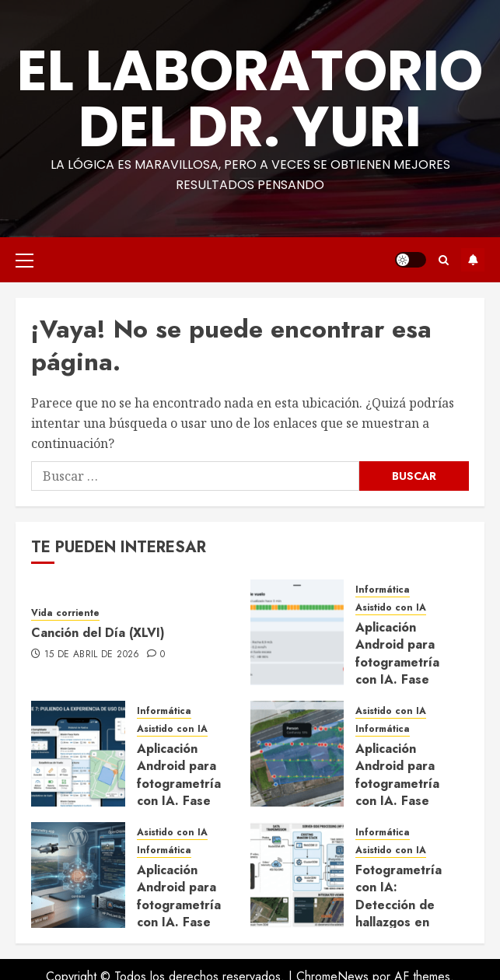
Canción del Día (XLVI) (98, 633)
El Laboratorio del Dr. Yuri (250, 98)
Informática (383, 590)
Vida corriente (65, 613)
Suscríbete (473, 260)
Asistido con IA (391, 608)
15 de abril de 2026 (92, 655)
